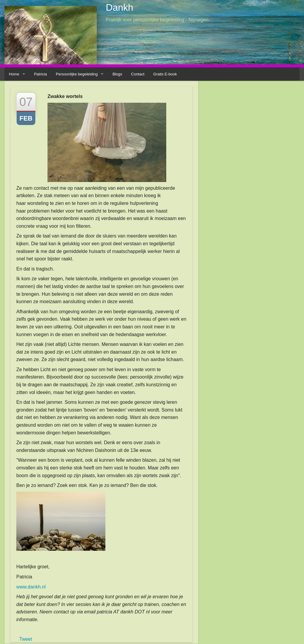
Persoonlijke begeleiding (77, 74)
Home (14, 74)
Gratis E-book (165, 74)
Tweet (26, 639)
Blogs (117, 74)
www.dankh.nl (31, 587)
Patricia (41, 74)
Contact (138, 74)
